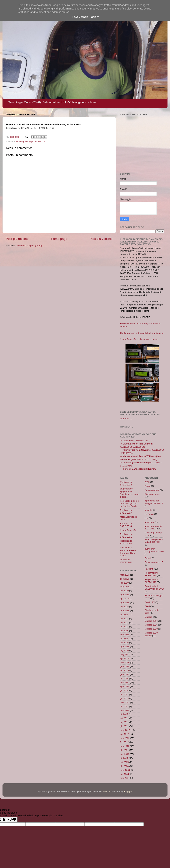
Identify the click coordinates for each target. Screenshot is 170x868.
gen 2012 (125, 746)
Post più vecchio (101, 239)
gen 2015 (125, 674)
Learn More (80, 17)
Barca (148, 486)
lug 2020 (124, 583)
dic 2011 (124, 750)
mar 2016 (125, 662)
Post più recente (17, 239)
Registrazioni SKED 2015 (151, 574)
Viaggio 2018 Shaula (151, 634)
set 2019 (124, 591)
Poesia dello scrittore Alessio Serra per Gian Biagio (128, 552)
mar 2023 (125, 575)
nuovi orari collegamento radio (154, 550)
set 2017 (124, 619)
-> (138, 469)
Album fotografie (128, 530)
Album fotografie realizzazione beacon (139, 339)
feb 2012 (124, 742)
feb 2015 (124, 670)
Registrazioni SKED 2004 (126, 542)
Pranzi (148, 558)
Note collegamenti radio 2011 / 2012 (154, 541)
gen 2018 (125, 611)
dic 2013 (124, 694)
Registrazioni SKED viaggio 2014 (154, 587)
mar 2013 (125, 702)
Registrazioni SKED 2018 (126, 483)
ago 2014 (125, 686)
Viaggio (148, 617)
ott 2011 (124, 758)
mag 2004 (125, 770)
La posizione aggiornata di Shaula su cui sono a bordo (129, 493)
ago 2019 (125, 595)
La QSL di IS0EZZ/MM (126, 561)
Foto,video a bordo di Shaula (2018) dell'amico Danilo (129, 504)
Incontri (148, 510)
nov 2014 (125, 682)
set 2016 (124, 643)
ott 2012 (124, 714)
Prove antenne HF (154, 562)
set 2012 (124, 718)
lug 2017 (124, 623)
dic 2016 (124, 631)
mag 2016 (125, 654)
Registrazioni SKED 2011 (126, 536)
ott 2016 (124, 639)
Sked (147, 606)
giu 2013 (124, 698)
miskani (106, 791)
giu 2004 (124, 766)
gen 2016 (125, 666)
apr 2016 (124, 658)
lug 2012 (124, 722)
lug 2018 (124, 607)
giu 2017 (124, 627)
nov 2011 (125, 754)
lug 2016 (124, 650)
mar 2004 (125, 778)
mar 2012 (125, 738)
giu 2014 (124, 690)
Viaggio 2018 (151, 629)
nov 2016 (125, 635)
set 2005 (124, 762)
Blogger (128, 791)
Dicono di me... (152, 494)
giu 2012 (124, 726)
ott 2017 (124, 615)
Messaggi (149, 522)
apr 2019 (124, 599)
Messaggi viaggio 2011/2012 (30, 142)
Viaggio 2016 (151, 625)
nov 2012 (125, 710)
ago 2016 (125, 647)
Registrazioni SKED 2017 (126, 512)
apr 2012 (124, 734)
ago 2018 (125, 603)
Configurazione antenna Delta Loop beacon (142, 333)
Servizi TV (150, 602)
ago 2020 (125, 579)
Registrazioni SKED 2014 (126, 525)
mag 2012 (125, 730)
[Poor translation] (12, 820)
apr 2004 (124, 774)
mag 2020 (125, 587)
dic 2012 (124, 706)
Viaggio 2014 (151, 621)
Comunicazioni (152, 490)
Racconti (149, 569)
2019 (147, 482)
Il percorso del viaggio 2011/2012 (154, 502)
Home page (59, 239)
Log (147, 518)
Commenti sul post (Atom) (29, 246)
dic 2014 (124, 678)
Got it (95, 17)
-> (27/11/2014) (134, 441)
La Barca (124, 419)
